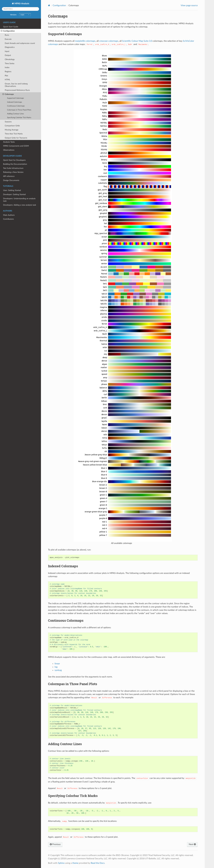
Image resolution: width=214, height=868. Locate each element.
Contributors (8, 219)
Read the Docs (98, 863)
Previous (55, 844)
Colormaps (8, 94)
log (56, 667)
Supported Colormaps (15, 98)
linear (57, 664)
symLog (58, 670)
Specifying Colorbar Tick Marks (19, 118)
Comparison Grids (12, 126)
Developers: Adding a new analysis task (20, 205)
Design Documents (11, 180)
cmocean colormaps (109, 41)
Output (8, 55)
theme (75, 863)
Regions (8, 72)
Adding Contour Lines (15, 114)
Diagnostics (10, 47)
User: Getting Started (12, 190)
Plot (6, 76)
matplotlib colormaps (85, 41)
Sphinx (61, 863)
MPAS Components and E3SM (16, 146)
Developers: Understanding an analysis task (19, 200)
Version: (20, 15)
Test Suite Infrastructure (13, 168)
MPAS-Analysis (22, 4)
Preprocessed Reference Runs (17, 90)
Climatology (10, 59)
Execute (8, 39)
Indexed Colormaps (15, 102)
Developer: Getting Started (14, 194)
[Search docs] (20, 9)
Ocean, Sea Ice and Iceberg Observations (16, 85)
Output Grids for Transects (16, 138)
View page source (189, 5)
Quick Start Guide (11, 27)
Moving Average (12, 130)
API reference (9, 176)
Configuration (8, 31)
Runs (7, 35)
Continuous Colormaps (16, 106)
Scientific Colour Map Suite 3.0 (137, 41)
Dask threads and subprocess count (20, 43)
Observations (9, 150)
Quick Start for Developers (14, 160)
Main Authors (9, 215)
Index (7, 67)
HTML (7, 80)
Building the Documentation (15, 164)
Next (192, 844)
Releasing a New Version (13, 172)
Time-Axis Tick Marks (14, 134)
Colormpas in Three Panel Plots (19, 110)
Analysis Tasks (9, 142)
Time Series (10, 63)
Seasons (8, 122)
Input (7, 51)
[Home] (49, 5)
